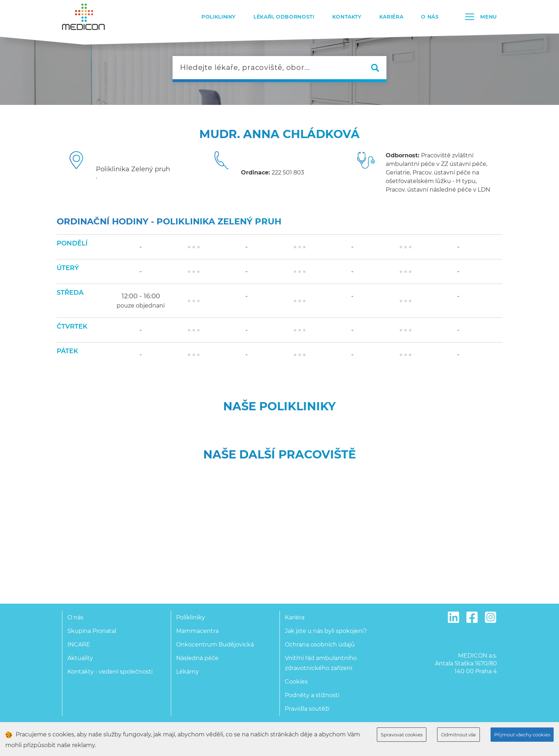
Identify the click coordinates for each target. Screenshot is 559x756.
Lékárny (188, 672)
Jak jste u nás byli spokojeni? (326, 631)
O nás (430, 17)
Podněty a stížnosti (312, 695)
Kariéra (391, 17)
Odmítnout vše (458, 735)
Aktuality (80, 658)
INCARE (79, 645)
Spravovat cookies (402, 735)
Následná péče (197, 658)
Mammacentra (197, 631)
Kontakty (347, 17)
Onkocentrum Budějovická (215, 645)
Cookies (296, 682)
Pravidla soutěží (307, 709)
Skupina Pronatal (92, 631)
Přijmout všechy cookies (522, 735)
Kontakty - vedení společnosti (110, 672)
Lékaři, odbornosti (284, 17)
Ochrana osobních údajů (320, 645)
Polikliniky (219, 17)
